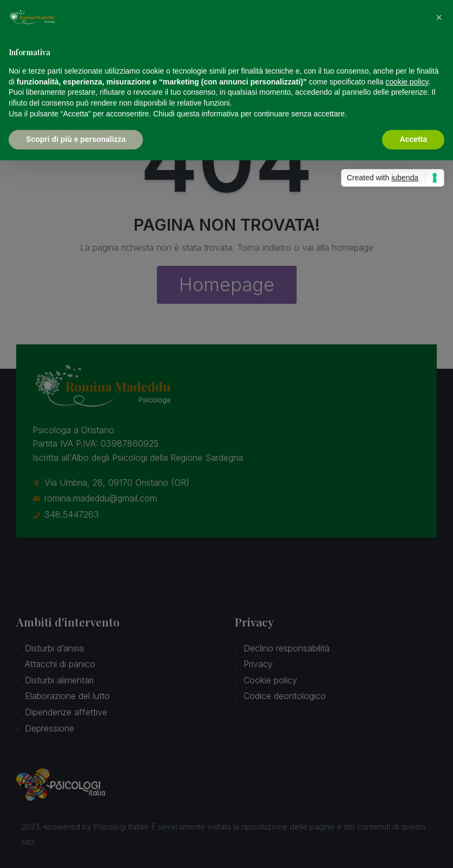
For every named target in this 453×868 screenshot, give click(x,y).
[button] (439, 17)
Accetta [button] (413, 139)
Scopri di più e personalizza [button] (76, 139)
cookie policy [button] (407, 82)
